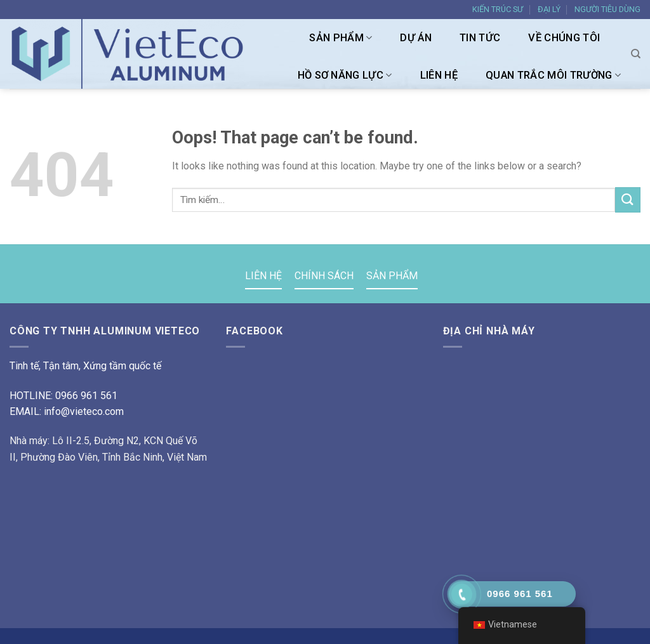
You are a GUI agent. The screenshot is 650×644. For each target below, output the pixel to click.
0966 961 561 (86, 396)
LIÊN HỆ (439, 75)
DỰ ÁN (416, 38)
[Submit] (628, 200)
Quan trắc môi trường (553, 76)
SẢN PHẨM (341, 38)
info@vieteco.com (84, 411)
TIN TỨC (480, 38)
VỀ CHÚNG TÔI (564, 38)
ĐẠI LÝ (549, 9)
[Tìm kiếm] (636, 54)
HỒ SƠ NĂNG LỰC (345, 76)
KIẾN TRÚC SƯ (498, 9)
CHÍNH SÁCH (324, 276)
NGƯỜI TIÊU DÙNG (607, 9)
